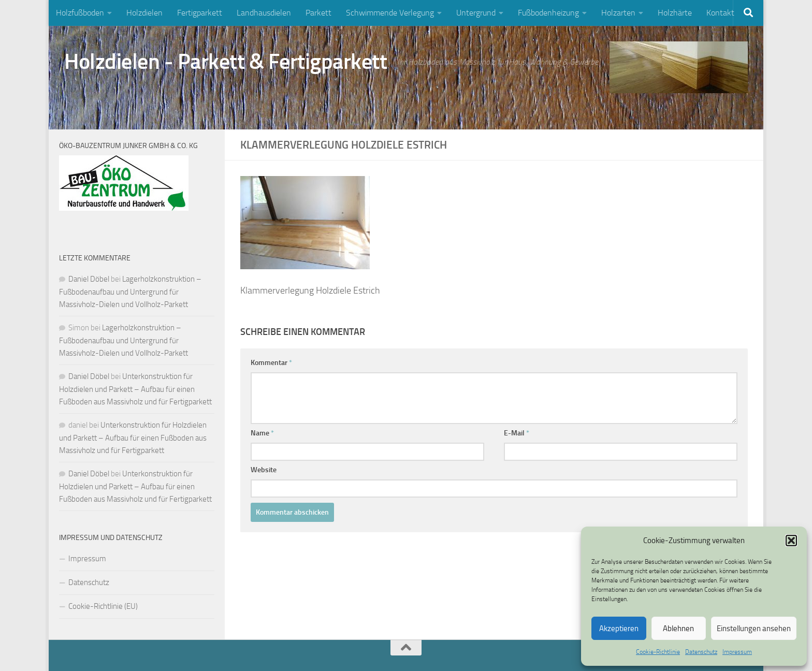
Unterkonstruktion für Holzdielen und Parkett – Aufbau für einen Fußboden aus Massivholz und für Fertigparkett (135, 389)
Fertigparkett (200, 13)
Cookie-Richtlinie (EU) (103, 606)
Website (264, 470)
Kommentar (271, 363)
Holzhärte (675, 13)
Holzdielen (144, 13)
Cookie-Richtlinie (658, 652)
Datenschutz (701, 652)
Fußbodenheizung (548, 13)
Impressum (737, 652)
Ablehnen (678, 629)
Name (262, 433)
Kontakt (720, 13)
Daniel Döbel (89, 279)
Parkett (318, 13)
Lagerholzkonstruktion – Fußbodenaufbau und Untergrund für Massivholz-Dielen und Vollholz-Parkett (130, 292)
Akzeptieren (619, 629)
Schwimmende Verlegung (390, 13)
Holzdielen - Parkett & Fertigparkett (226, 62)
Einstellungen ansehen (754, 629)
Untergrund (476, 13)
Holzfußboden (80, 13)
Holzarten (618, 13)
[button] (791, 541)
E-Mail (517, 433)
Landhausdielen (264, 13)
